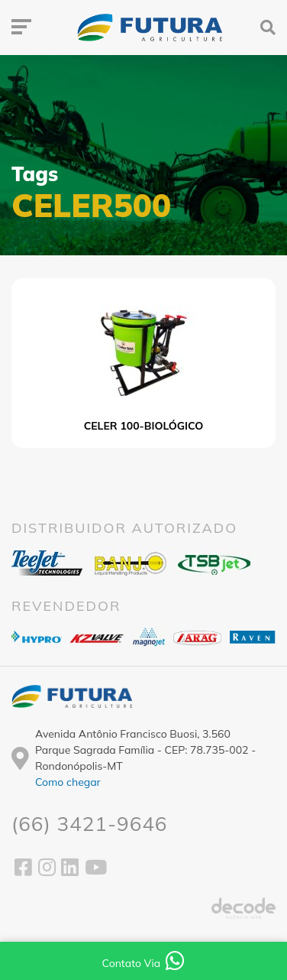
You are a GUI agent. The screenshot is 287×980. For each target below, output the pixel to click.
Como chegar (68, 782)
